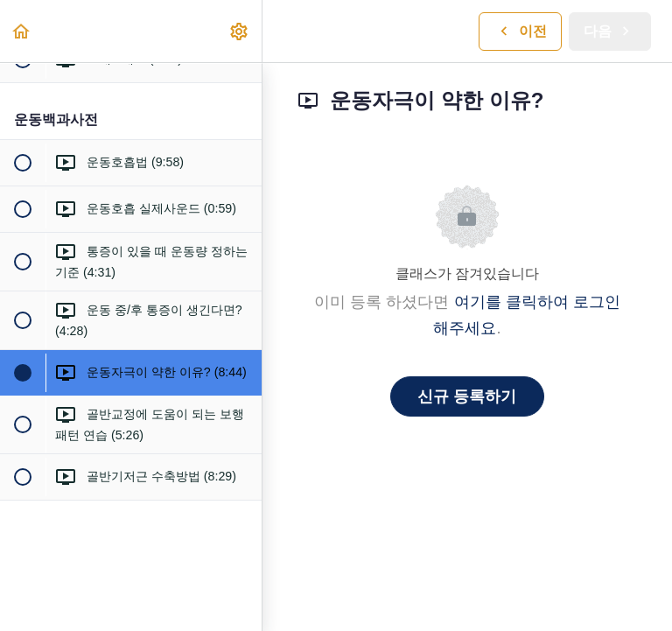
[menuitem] (240, 31)
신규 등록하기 (467, 396)
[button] (22, 31)
